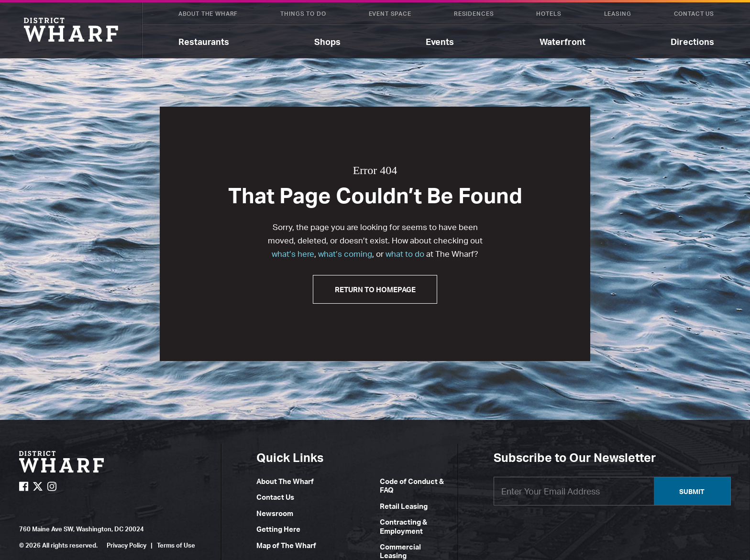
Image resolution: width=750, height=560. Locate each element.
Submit (692, 491)
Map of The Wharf (286, 545)
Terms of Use (176, 545)
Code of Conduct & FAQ (412, 486)
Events (440, 42)
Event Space (390, 14)
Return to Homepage (375, 290)
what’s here (293, 254)
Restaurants (204, 42)
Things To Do (303, 14)
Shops (327, 42)
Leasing (618, 14)
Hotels (549, 14)
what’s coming (345, 254)
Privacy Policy (127, 545)
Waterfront (562, 42)
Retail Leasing (404, 506)
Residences (474, 14)
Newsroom (275, 513)
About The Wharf (208, 14)
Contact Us (694, 14)
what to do (405, 254)
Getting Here (278, 529)
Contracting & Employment (403, 526)
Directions (692, 42)
